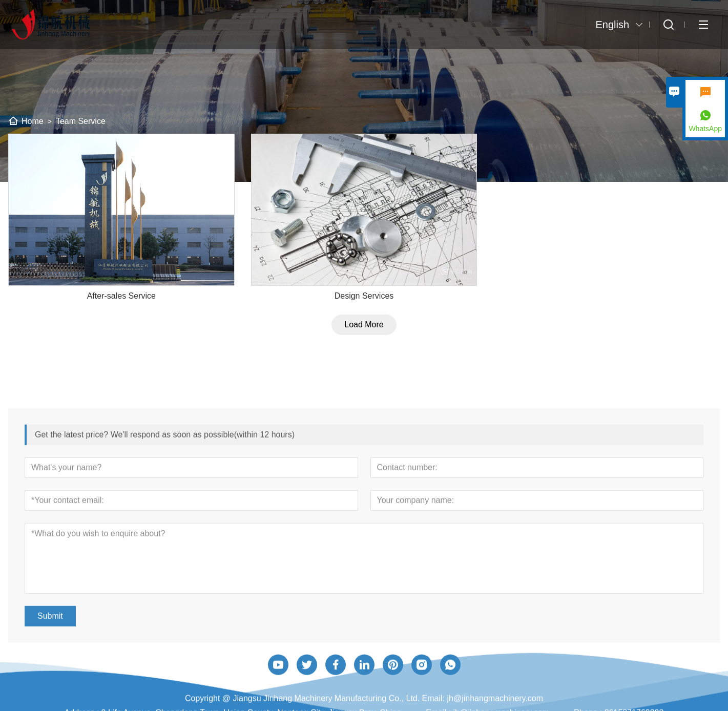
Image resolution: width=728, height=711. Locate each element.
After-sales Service (121, 305)
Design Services (364, 305)
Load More (364, 334)
